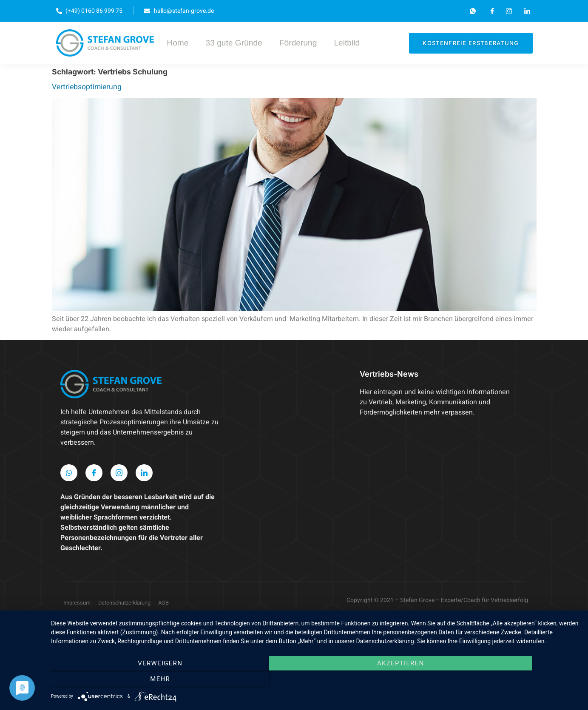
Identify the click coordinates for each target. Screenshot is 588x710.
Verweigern (130, 681)
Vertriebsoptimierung (87, 87)
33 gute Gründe (234, 43)
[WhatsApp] (69, 473)
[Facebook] (94, 473)
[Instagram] (119, 473)
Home (178, 43)
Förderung (298, 43)
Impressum (77, 603)
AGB (163, 603)
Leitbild (347, 43)
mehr (500, 681)
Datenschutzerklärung (124, 603)
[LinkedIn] (144, 473)
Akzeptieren (315, 681)
